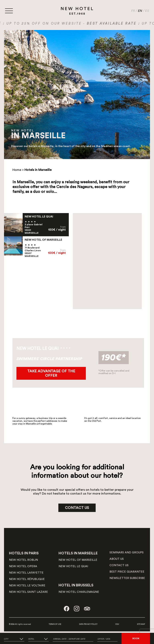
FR (133, 11)
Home (17, 170)
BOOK (136, 638)
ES (147, 11)
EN (140, 11)
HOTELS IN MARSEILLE (78, 553)
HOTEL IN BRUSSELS (76, 585)
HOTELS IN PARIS (24, 553)
